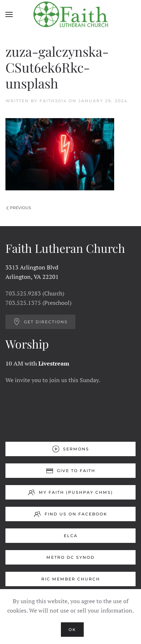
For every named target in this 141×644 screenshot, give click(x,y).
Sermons (71, 449)
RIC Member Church (71, 579)
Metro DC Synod (70, 557)
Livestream (54, 363)
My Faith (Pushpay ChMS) (70, 492)
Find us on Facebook (70, 514)
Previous (19, 208)
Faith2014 (53, 101)
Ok (72, 630)
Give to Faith (71, 471)
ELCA (71, 536)
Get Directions (40, 322)
